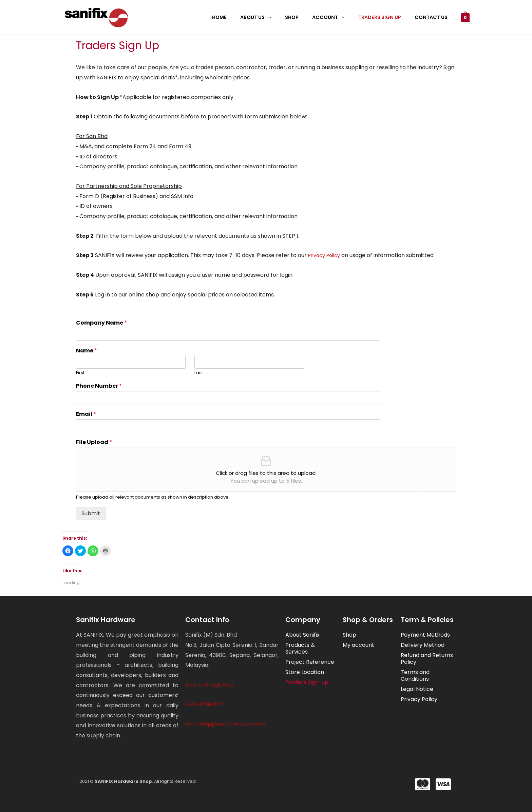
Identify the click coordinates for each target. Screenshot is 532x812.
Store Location (305, 672)
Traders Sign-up (307, 682)
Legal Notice (417, 689)
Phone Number (99, 386)
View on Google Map (209, 685)
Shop (305, 17)
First (80, 373)
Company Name (101, 323)
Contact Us (433, 17)
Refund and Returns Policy (427, 659)
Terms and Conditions (415, 675)
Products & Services (300, 648)
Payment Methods (425, 635)
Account (335, 17)
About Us (269, 17)
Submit (91, 513)
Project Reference (310, 662)
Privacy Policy (324, 255)
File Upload (94, 442)
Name (87, 351)
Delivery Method (423, 645)
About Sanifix (302, 635)
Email (86, 414)
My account (358, 645)
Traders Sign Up (385, 17)
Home (240, 17)
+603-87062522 (204, 704)
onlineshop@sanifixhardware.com (225, 724)
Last (199, 373)
